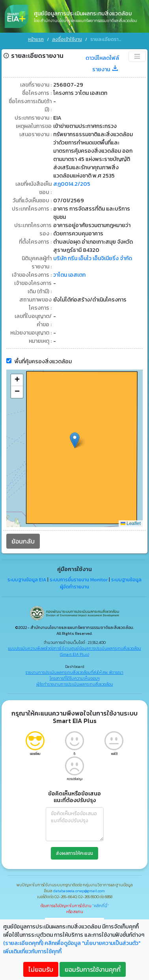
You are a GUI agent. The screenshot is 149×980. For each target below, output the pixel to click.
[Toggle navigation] (137, 55)
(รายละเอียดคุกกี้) (23, 943)
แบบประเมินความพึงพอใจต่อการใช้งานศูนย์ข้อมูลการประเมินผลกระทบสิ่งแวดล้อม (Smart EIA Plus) (74, 651)
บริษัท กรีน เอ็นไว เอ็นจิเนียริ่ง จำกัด (93, 258)
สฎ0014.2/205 (72, 183)
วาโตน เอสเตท (69, 274)
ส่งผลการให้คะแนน (74, 852)
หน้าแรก (36, 39)
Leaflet (131, 523)
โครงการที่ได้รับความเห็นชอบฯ (75, 678)
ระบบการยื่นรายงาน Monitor (79, 579)
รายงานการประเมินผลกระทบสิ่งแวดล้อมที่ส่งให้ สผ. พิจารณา (74, 672)
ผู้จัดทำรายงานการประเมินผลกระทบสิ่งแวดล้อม (75, 683)
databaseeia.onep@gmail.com (79, 890)
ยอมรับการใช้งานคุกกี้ (93, 969)
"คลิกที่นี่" (101, 905)
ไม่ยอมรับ (41, 969)
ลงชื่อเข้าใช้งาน (67, 39)
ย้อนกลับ (23, 540)
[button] (75, 439)
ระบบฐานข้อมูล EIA (27, 579)
